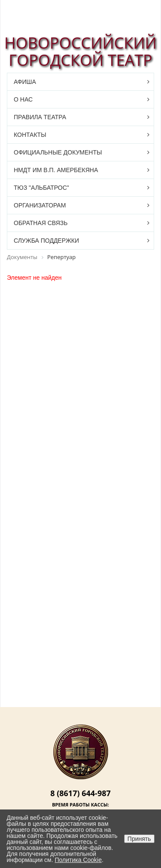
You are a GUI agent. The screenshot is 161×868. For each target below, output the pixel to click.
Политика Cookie (78, 860)
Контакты (30, 135)
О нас (23, 99)
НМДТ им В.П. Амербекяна (56, 170)
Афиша (25, 82)
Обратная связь (41, 223)
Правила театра (40, 117)
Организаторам (40, 205)
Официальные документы (58, 152)
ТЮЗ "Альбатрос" (41, 188)
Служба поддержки (46, 241)
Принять (139, 839)
